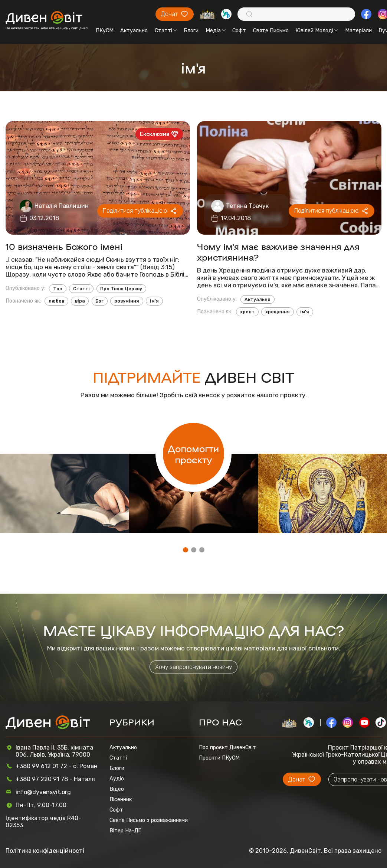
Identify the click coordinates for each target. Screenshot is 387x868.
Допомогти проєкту (193, 454)
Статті (166, 30)
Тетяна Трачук (247, 206)
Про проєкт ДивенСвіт (227, 747)
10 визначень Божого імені (64, 246)
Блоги (191, 30)
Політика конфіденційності (45, 851)
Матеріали (358, 30)
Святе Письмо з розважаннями (149, 820)
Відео (117, 789)
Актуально (134, 30)
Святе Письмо (271, 30)
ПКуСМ (105, 30)
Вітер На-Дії (125, 831)
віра (80, 301)
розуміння (127, 301)
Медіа (216, 30)
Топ (58, 289)
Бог (99, 301)
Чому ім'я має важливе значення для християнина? (278, 251)
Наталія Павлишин (62, 206)
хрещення (278, 312)
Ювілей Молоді (317, 30)
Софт (239, 30)
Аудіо (117, 779)
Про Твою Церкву (121, 289)
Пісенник (121, 799)
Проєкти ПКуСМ (219, 758)
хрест (247, 312)
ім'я (154, 301)
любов (56, 301)
